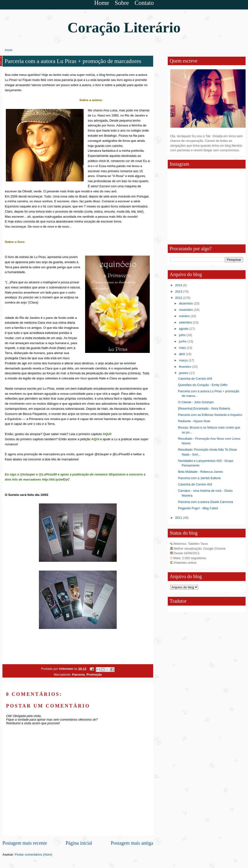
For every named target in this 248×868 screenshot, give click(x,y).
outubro (185, 316)
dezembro (186, 303)
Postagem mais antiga (132, 843)
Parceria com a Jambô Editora (199, 478)
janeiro (184, 373)
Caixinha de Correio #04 (195, 379)
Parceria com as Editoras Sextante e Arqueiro (210, 415)
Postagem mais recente (25, 843)
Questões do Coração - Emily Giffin (203, 385)
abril (182, 354)
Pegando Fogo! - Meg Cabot (198, 508)
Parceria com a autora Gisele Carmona (205, 502)
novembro (186, 310)
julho (183, 335)
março (184, 360)
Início (9, 50)
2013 (179, 291)
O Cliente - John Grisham (196, 402)
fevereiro (186, 367)
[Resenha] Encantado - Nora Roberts (204, 408)
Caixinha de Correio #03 (195, 484)
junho (183, 341)
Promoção (94, 675)
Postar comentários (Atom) (34, 855)
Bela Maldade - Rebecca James (200, 472)
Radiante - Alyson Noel (194, 421)
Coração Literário (124, 27)
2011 (179, 518)
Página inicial (79, 843)
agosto (184, 329)
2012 (179, 298)
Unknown (67, 669)
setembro (186, 322)
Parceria (78, 675)
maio (183, 348)
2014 (179, 285)
